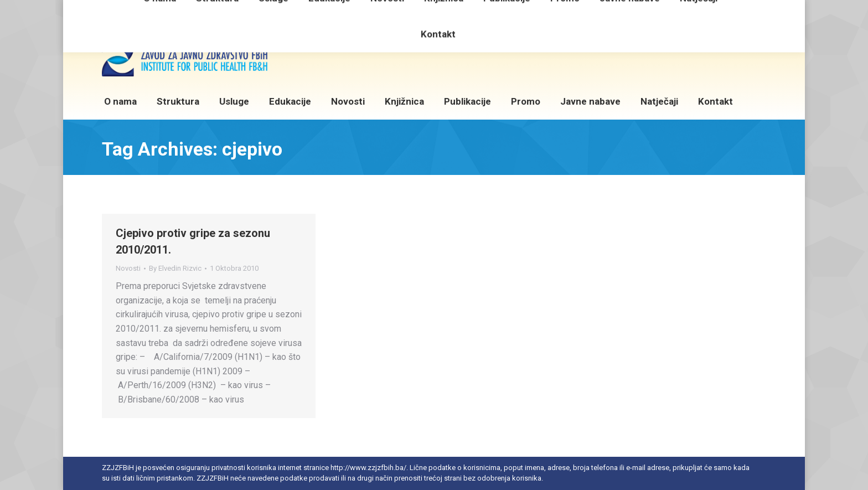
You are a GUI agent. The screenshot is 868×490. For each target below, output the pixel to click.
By (175, 268)
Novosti (128, 268)
